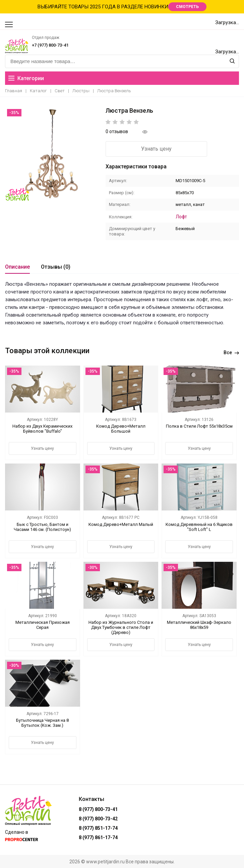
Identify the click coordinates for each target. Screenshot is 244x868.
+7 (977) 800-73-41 (50, 45)
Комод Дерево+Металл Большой (121, 428)
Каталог (38, 91)
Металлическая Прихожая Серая (43, 625)
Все (231, 352)
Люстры (81, 91)
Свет (60, 91)
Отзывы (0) (56, 266)
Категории (26, 78)
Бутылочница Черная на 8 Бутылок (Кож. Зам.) (42, 722)
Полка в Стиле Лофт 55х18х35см (199, 426)
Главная (14, 91)
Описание (17, 266)
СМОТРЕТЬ (187, 7)
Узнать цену (143, 149)
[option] (52, 154)
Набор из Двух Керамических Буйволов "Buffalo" (42, 428)
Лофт (181, 216)
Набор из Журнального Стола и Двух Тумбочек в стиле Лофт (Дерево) (121, 627)
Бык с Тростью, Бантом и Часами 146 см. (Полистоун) (42, 527)
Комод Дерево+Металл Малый (121, 524)
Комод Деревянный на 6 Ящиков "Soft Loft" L (199, 527)
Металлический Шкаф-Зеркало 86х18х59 (199, 625)
